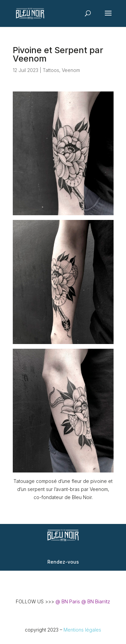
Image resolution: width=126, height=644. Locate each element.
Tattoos (51, 70)
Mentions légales (82, 630)
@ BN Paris (68, 601)
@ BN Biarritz (96, 601)
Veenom (71, 70)
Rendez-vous (63, 562)
